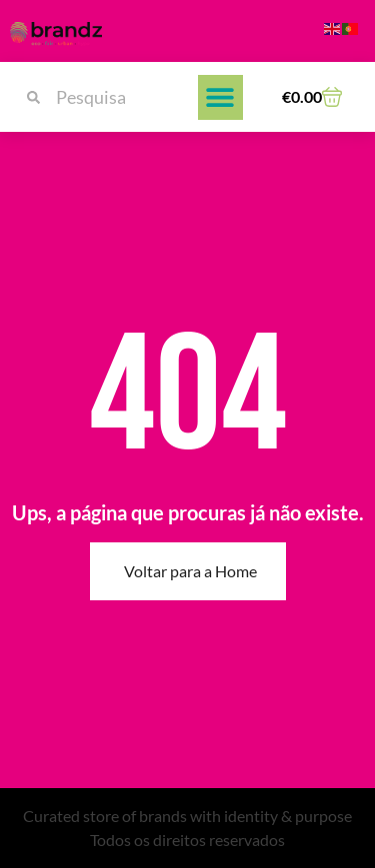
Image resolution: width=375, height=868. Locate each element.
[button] (220, 97)
